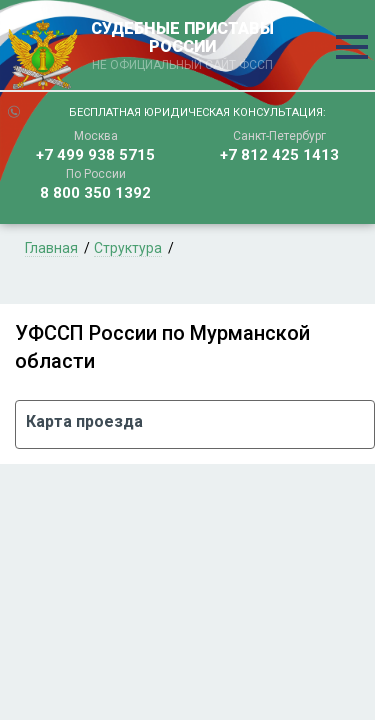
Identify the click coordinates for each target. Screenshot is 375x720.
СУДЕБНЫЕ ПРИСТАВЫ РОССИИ (183, 47)
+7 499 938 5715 (95, 155)
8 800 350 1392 (95, 193)
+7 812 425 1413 (279, 155)
